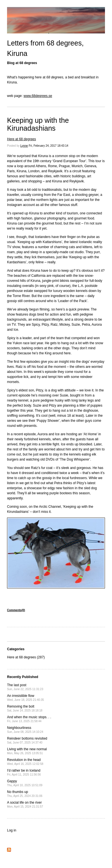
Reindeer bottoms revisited (27, 740)
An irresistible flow (25, 698)
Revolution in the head (25, 762)
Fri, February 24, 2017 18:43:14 (49, 146)
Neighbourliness (25, 730)
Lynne (24, 146)
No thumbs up (25, 794)
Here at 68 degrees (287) (26, 657)
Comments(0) (16, 610)
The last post (25, 687)
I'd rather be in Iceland (24, 772)
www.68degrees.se (38, 96)
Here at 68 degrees (22, 139)
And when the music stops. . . (29, 719)
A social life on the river (25, 804)
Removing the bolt (25, 708)
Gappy (25, 783)
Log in (12, 830)
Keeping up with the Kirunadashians (38, 124)
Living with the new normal (27, 751)
